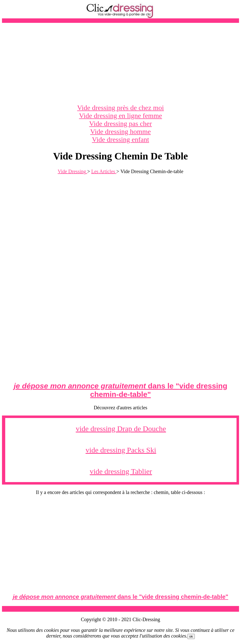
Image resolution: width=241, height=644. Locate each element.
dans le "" (120, 390)
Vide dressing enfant (120, 139)
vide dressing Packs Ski (121, 450)
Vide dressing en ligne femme (120, 116)
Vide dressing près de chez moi (121, 108)
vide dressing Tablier (121, 471)
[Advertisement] (120, 63)
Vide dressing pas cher (121, 124)
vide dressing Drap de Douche (121, 429)
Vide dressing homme (120, 132)
